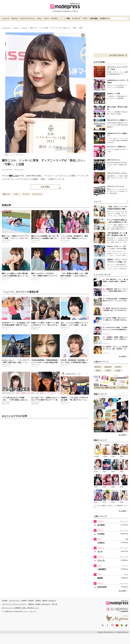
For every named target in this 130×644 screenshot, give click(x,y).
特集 (68, 18)
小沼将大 (101, 543)
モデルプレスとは (14, 601)
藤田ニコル (14, 176)
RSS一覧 (54, 604)
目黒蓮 (118, 371)
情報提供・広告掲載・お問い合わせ (39, 604)
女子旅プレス (105, 18)
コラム (39, 18)
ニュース (6, 18)
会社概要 (5, 601)
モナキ (100, 552)
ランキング (76, 18)
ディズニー (26, 194)
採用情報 (38, 601)
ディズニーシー (37, 194)
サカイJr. (101, 560)
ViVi (16, 194)
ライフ (46, 18)
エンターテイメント (27, 18)
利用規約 (24, 601)
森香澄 (98, 371)
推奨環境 (31, 601)
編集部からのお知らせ (49, 601)
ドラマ (85, 18)
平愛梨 (108, 371)
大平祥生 (101, 534)
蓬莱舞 (100, 578)
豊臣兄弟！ (98, 367)
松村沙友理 (102, 587)
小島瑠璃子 (102, 569)
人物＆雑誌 (94, 18)
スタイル (14, 18)
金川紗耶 (118, 367)
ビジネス (54, 18)
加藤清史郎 (108, 367)
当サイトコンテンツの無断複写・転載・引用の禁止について (20, 608)
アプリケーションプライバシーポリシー (14, 604)
